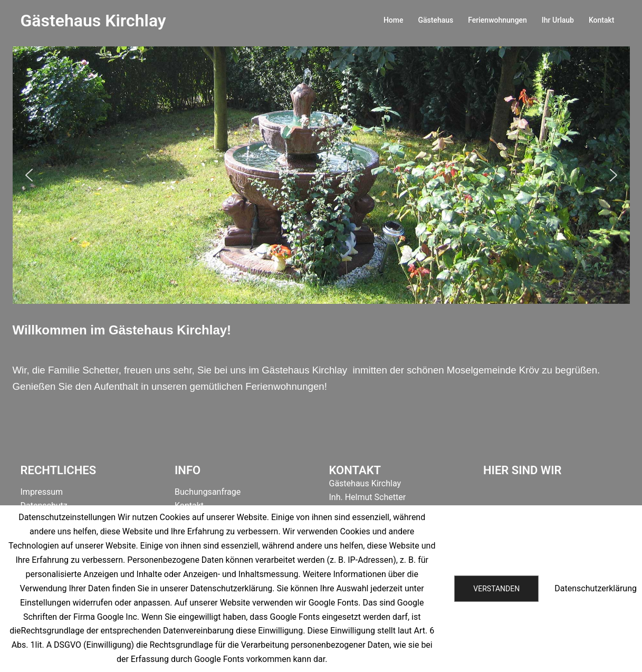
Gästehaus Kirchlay (93, 21)
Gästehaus (435, 20)
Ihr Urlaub (558, 20)
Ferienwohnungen (497, 20)
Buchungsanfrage (208, 492)
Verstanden (496, 589)
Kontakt (602, 20)
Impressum (42, 492)
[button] (29, 175)
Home (394, 20)
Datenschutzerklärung (596, 588)
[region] (321, 175)
